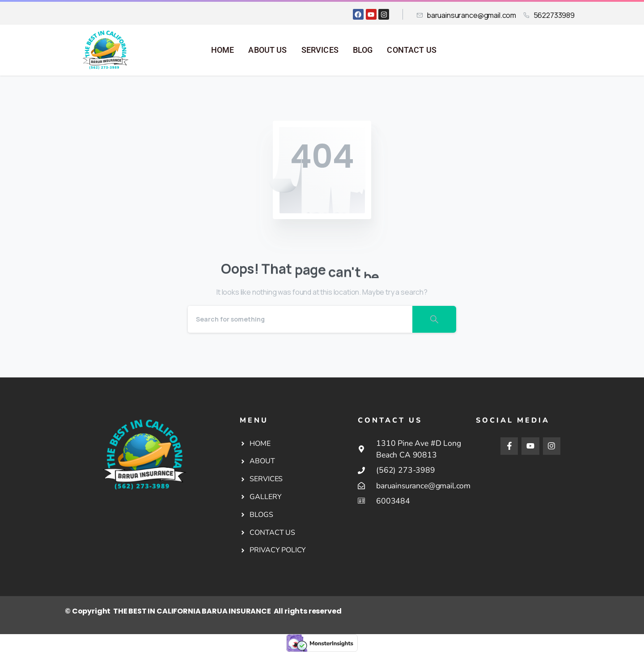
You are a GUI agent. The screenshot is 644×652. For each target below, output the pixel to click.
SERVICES (320, 50)
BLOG (363, 50)
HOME (223, 50)
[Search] (300, 319)
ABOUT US (267, 50)
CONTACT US (412, 50)
